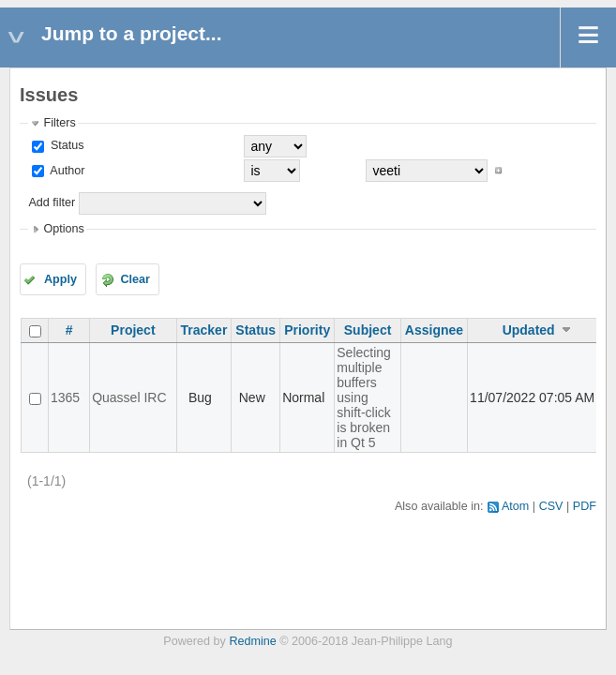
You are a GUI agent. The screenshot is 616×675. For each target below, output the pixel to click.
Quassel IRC (129, 397)
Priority (307, 330)
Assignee (434, 330)
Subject (368, 330)
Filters (59, 123)
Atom (515, 506)
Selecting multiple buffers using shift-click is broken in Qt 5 (364, 397)
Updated (529, 330)
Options (63, 229)
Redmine (252, 641)
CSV (551, 506)
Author (66, 171)
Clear (135, 279)
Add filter (52, 202)
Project (133, 330)
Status (65, 145)
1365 (65, 397)
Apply (60, 279)
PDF (585, 506)
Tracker (204, 330)
